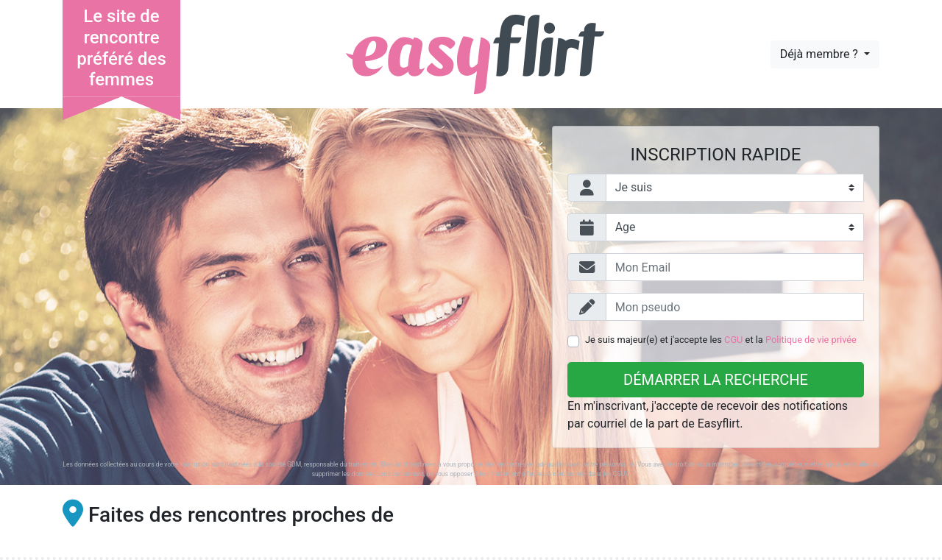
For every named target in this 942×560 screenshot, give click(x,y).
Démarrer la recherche (716, 380)
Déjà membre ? (821, 54)
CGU (733, 340)
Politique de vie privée (811, 340)
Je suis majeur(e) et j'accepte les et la (721, 340)
